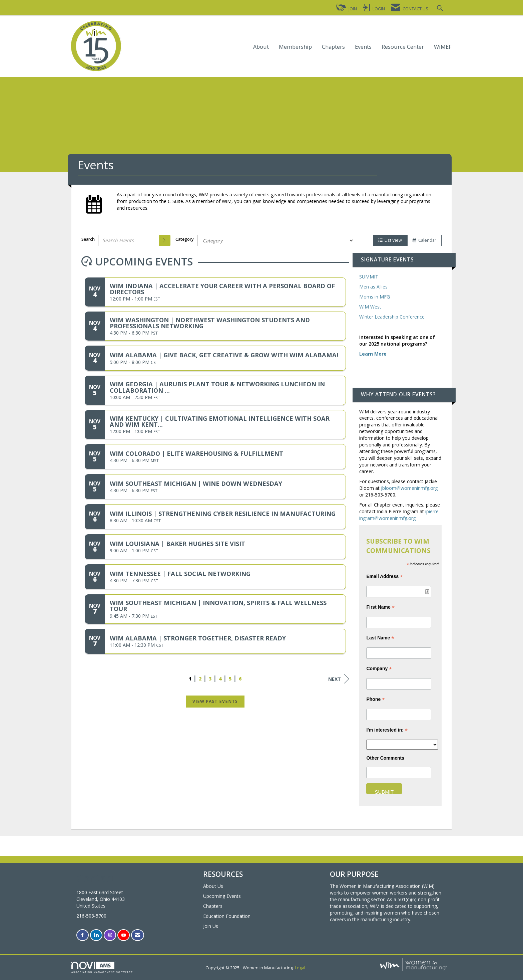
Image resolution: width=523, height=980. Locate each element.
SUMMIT (369, 277)
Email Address (384, 576)
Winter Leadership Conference (392, 317)
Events (363, 47)
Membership (295, 47)
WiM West (370, 307)
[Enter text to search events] (129, 240)
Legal (300, 968)
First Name (380, 607)
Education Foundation (227, 916)
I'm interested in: (387, 730)
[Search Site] (441, 9)
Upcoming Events (222, 896)
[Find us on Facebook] (83, 935)
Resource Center (403, 47)
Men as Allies (373, 287)
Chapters (333, 47)
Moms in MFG (375, 297)
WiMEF (443, 47)
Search (88, 239)
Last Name (380, 638)
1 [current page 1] (190, 679)
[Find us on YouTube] (124, 935)
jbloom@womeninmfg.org (409, 488)
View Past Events (215, 701)
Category (185, 239)
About (261, 47)
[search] (165, 240)
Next (339, 679)
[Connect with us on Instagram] (110, 935)
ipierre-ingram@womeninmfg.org (400, 515)
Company (379, 669)
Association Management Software (102, 967)
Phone (375, 699)
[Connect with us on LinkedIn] (96, 935)
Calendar (424, 240)
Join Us (211, 926)
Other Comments (385, 758)
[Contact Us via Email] (138, 935)
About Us (213, 886)
